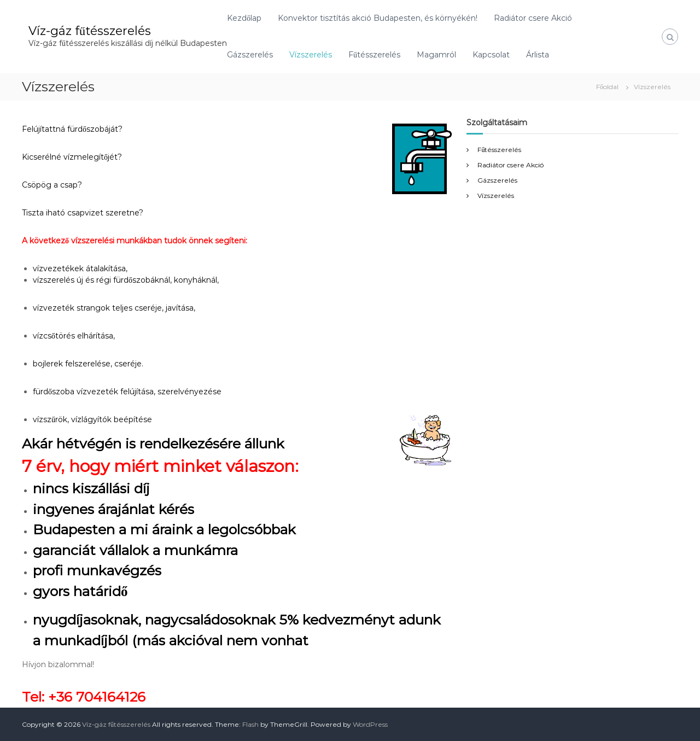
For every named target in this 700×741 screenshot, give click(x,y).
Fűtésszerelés (374, 55)
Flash (250, 724)
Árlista (538, 55)
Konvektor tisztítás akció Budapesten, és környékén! (378, 18)
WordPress (370, 724)
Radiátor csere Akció (533, 18)
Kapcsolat (491, 55)
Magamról (436, 55)
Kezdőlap (244, 18)
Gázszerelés (250, 55)
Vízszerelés (311, 55)
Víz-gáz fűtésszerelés (90, 31)
